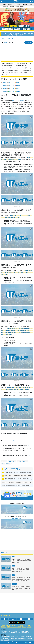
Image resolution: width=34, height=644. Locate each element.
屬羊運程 (12, 82)
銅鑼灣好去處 (23, 625)
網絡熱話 (9, 464)
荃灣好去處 (3, 627)
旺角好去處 (10, 627)
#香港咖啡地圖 (28, 637)
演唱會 (5, 4)
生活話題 (8, 39)
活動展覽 (3, 625)
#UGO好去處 (4, 637)
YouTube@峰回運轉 (12, 440)
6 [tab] (21, 10)
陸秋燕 (5, 42)
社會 (15, 627)
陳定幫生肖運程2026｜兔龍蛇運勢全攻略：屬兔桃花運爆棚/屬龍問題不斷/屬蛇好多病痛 (21, 561)
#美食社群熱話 (11, 637)
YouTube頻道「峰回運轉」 (19, 101)
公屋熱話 (12, 7)
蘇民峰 (19, 461)
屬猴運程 (18, 82)
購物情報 (25, 4)
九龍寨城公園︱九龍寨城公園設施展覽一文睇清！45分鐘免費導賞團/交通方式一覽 (21, 588)
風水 (14, 461)
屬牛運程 (12, 89)
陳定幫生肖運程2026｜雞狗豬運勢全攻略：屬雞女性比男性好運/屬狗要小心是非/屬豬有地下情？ (21, 570)
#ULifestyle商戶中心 (28, 638)
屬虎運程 (18, 89)
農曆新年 (25, 461)
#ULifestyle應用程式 (5, 638)
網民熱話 (3, 631)
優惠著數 (10, 4)
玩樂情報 (18, 4)
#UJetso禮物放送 (19, 638)
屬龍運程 (12, 92)
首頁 (3, 39)
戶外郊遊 (15, 584)
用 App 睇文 (29, 42)
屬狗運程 (12, 85)
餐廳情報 (19, 627)
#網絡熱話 (6, 640)
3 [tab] (17, 10)
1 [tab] (14, 10)
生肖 (3, 464)
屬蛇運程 (18, 92)
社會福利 (29, 627)
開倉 (10, 625)
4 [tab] (18, 10)
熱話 (13, 39)
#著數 (2, 640)
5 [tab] (19, 10)
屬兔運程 (5, 92)
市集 (7, 625)
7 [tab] (17, 11)
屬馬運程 (5, 82)
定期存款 (22, 7)
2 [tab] (15, 10)
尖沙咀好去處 (15, 625)
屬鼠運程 (5, 89)
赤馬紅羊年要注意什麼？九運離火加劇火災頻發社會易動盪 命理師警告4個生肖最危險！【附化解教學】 (21, 579)
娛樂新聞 (17, 7)
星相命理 (4, 461)
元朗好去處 (30, 625)
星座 (10, 461)
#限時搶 (12, 638)
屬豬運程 (18, 85)
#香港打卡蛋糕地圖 (19, 637)
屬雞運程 (5, 85)
